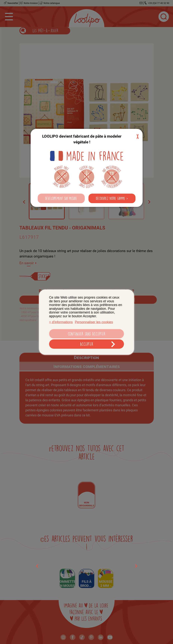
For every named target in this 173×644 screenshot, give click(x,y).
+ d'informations (61, 322)
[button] (61, 198)
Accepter (87, 344)
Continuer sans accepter (86, 334)
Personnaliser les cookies (94, 322)
